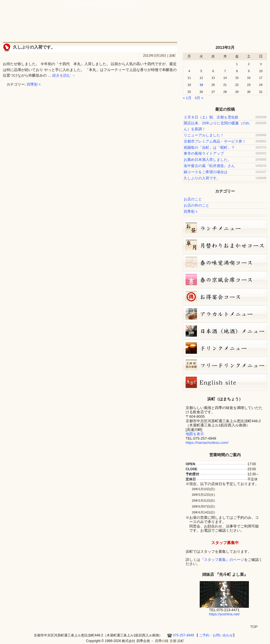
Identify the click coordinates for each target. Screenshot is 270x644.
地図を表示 (195, 434)
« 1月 (187, 98)
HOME (260, 26)
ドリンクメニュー (225, 348)
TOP (254, 627)
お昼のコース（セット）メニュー (225, 228)
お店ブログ (221, 26)
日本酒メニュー (225, 331)
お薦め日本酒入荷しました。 (207, 160)
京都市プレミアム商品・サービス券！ (215, 141)
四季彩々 (34, 84)
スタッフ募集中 (225, 543)
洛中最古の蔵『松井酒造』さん (209, 166)
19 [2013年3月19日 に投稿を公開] (201, 85)
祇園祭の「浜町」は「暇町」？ (209, 148)
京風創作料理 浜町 (114, 26)
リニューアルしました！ (204, 135)
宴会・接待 (144, 26)
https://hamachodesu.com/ (207, 443)
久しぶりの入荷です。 (34, 47)
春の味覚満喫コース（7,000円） (225, 262)
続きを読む (64, 75)
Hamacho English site (244, 26)
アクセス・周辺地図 (171, 26)
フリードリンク (225, 365)
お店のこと (193, 199)
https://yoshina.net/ (224, 614)
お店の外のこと (196, 205)
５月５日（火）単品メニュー (225, 314)
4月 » (199, 98)
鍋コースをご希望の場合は (206, 172)
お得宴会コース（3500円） (225, 297)
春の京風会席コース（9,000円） (225, 280)
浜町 (172, 56)
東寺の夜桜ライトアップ (204, 153)
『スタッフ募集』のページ (222, 560)
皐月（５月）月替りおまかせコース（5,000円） (225, 245)
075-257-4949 (184, 635)
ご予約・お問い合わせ (240, 13)
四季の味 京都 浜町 (30, 20)
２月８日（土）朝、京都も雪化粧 (211, 117)
